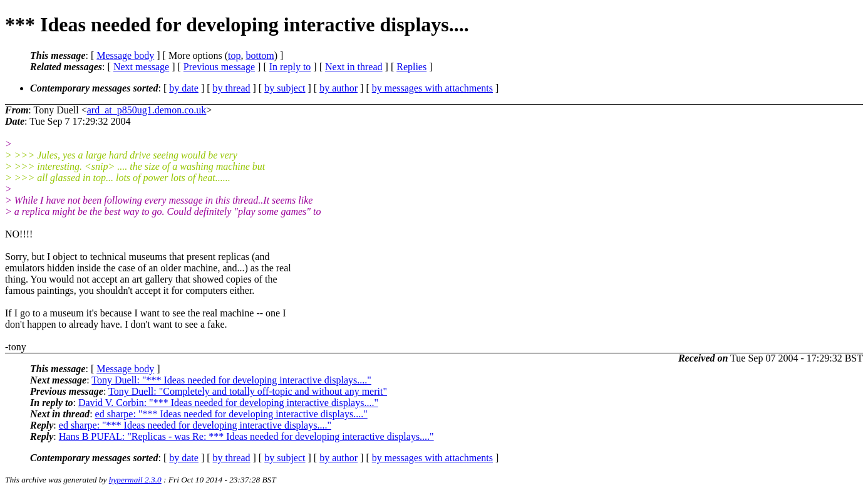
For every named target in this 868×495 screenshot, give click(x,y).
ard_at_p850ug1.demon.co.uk (147, 110)
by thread (232, 88)
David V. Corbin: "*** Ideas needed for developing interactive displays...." (228, 403)
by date (184, 88)
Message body (125, 55)
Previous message (219, 67)
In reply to (290, 67)
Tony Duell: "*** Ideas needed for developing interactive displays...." (231, 380)
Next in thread (354, 67)
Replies (411, 67)
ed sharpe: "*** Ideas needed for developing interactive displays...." (231, 414)
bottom (260, 55)
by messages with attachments (432, 88)
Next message (141, 67)
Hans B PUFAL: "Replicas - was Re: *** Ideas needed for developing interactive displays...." (246, 436)
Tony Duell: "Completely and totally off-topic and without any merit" (248, 391)
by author (338, 88)
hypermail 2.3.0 (135, 480)
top (234, 55)
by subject (285, 88)
